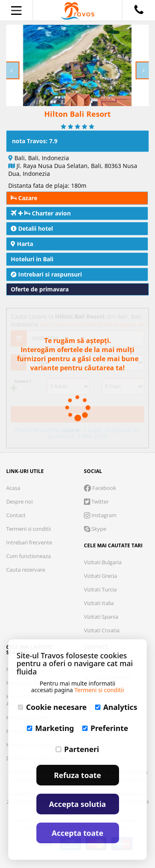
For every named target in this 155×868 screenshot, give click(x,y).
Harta (22, 244)
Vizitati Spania (101, 617)
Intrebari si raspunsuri (46, 274)
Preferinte (105, 728)
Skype (95, 529)
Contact (16, 515)
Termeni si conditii (29, 529)
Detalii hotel (32, 228)
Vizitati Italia (99, 603)
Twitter (96, 501)
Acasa (13, 488)
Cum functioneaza (29, 556)
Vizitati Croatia (102, 630)
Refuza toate (78, 775)
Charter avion (41, 213)
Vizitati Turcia (100, 589)
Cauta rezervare (26, 570)
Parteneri (77, 749)
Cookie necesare (52, 707)
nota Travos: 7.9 (35, 141)
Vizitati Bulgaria (103, 562)
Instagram (100, 515)
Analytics (116, 707)
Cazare (24, 198)
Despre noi (19, 501)
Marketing (50, 728)
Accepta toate (77, 833)
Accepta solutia (78, 804)
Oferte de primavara (40, 289)
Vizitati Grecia (100, 576)
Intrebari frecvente (29, 542)
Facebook (100, 488)
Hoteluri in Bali (32, 259)
